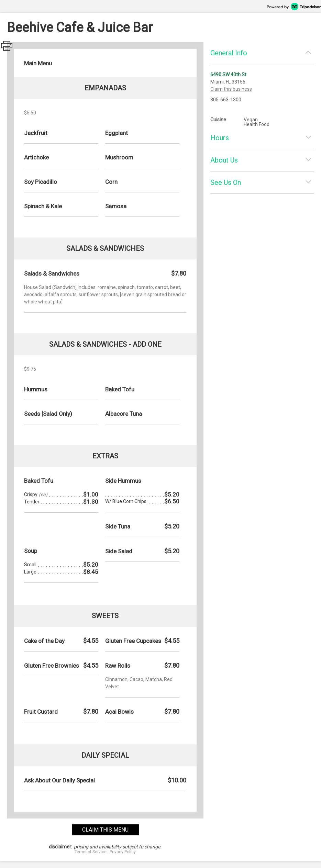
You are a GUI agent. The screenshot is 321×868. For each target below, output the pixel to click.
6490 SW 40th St (228, 75)
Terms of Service (91, 852)
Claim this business (231, 89)
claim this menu (105, 830)
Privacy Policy (123, 852)
